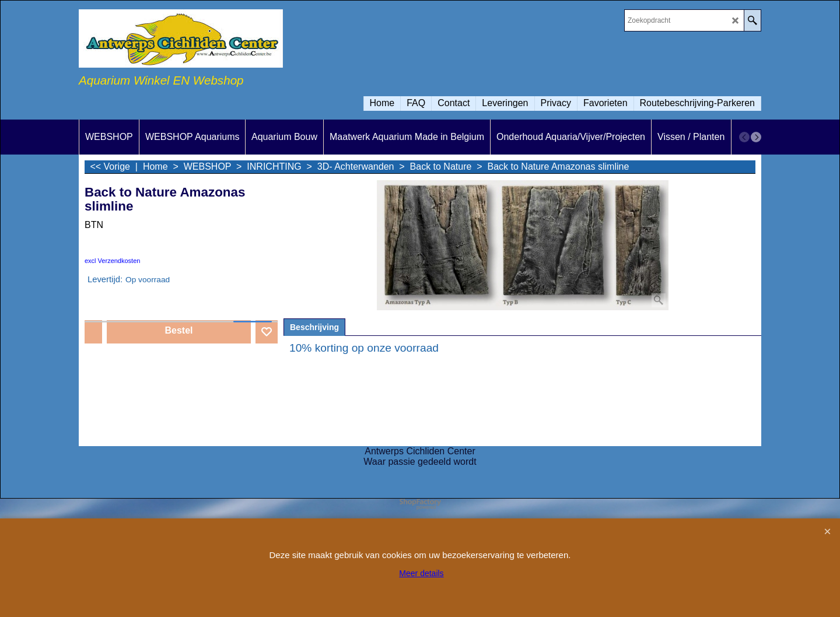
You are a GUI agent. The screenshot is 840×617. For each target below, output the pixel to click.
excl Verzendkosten (112, 261)
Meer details (421, 573)
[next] (756, 137)
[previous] (744, 137)
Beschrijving (314, 327)
